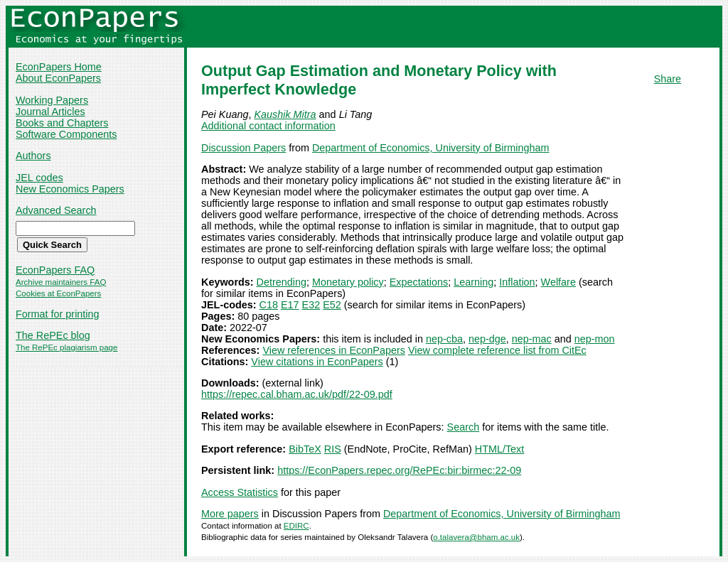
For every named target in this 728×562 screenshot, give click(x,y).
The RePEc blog (53, 335)
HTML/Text (500, 449)
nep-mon (595, 339)
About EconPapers (58, 78)
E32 (311, 305)
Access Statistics (240, 492)
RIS (333, 449)
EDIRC (296, 526)
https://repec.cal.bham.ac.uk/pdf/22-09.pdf (297, 394)
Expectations (419, 282)
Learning (473, 282)
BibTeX (305, 449)
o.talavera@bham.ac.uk (476, 537)
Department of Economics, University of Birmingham (431, 148)
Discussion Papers (243, 148)
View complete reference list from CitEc (497, 350)
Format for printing (58, 314)
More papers (230, 514)
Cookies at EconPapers (58, 293)
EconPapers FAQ (55, 270)
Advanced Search (56, 210)
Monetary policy (348, 282)
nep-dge (487, 339)
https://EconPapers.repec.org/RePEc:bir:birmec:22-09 (399, 470)
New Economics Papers (70, 189)
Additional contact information (268, 126)
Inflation (517, 282)
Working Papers (52, 100)
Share (668, 79)
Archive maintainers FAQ (61, 282)
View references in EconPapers (334, 350)
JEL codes (39, 178)
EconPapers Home (59, 67)
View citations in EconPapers (317, 362)
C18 (269, 305)
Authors (33, 156)
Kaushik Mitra (285, 114)
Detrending (282, 282)
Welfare (558, 282)
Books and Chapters (62, 123)
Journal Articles (50, 112)
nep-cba (444, 339)
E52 (332, 305)
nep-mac (532, 339)
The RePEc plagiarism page (66, 347)
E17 (290, 305)
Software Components (66, 134)
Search (464, 427)
